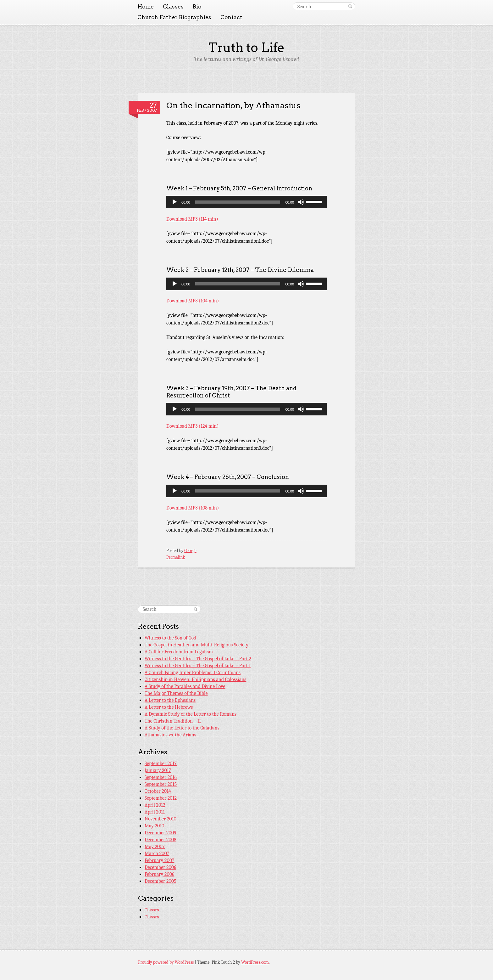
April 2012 (155, 805)
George (190, 551)
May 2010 (155, 826)
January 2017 (158, 770)
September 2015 (161, 784)
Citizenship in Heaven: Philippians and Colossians (196, 679)
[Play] (174, 202)
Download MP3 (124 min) (192, 426)
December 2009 (161, 833)
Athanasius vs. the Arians (170, 735)
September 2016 (161, 777)
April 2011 (155, 812)
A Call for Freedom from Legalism (179, 652)
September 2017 (161, 763)
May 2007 (155, 847)
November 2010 (161, 819)
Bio (197, 7)
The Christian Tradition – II (173, 721)
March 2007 (157, 853)
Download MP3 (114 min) (192, 219)
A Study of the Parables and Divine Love (185, 686)
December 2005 (161, 881)
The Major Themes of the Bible (176, 693)
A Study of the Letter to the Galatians (182, 728)
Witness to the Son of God (171, 638)
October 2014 (158, 791)
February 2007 (160, 860)
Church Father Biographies (174, 17)
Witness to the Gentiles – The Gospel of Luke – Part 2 (198, 659)
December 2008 (161, 840)
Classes (173, 7)
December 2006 (161, 867)
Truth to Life (246, 48)
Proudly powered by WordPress (166, 962)
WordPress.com (255, 962)
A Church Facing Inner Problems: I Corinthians (193, 673)
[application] (246, 202)
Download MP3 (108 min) (193, 508)
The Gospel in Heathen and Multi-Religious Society (197, 645)
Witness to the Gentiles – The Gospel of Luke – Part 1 (198, 666)
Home (146, 7)
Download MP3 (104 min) (193, 301)
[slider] (238, 202)
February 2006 (160, 874)
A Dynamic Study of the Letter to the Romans (191, 714)
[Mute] (301, 202)
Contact (231, 17)
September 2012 (161, 798)
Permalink (176, 557)
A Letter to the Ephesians (170, 700)
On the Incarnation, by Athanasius (233, 105)
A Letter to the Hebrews (169, 707)
